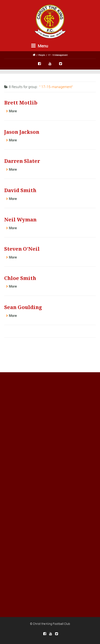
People (42, 55)
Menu (40, 46)
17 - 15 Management (58, 55)
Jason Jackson (22, 132)
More (13, 111)
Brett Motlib (21, 103)
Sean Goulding (23, 307)
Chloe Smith (20, 278)
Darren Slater (22, 161)
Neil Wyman (20, 220)
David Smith (20, 190)
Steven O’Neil (22, 249)
